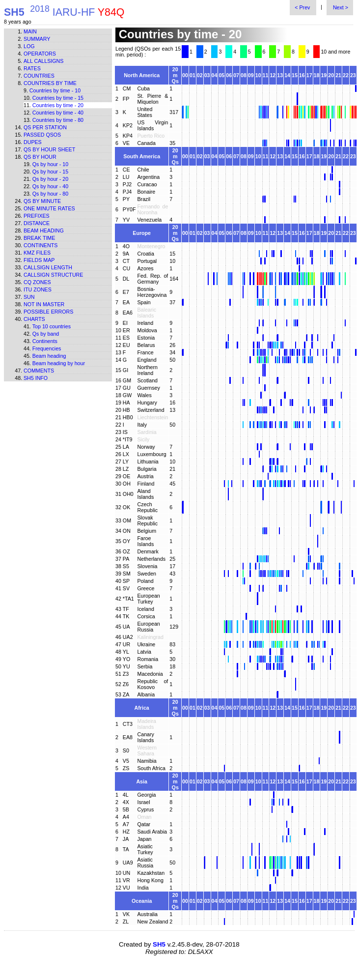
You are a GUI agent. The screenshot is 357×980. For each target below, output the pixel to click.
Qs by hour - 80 (50, 194)
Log (29, 46)
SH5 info (36, 378)
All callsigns (43, 61)
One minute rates (49, 208)
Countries (39, 76)
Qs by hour (40, 157)
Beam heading (44, 231)
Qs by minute (42, 201)
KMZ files (37, 253)
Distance (37, 223)
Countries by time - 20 (58, 105)
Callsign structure (53, 275)
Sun (29, 297)
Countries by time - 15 (58, 98)
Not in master (44, 304)
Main (30, 31)
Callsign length (48, 267)
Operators (40, 54)
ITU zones (38, 289)
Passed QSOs (42, 135)
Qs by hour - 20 (50, 179)
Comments (39, 371)
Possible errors (48, 312)
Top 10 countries (52, 326)
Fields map (39, 260)
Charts (34, 319)
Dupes (33, 142)
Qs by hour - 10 (50, 164)
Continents (41, 245)
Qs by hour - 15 (50, 172)
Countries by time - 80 (58, 120)
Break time (39, 238)
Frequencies (47, 348)
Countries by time (50, 83)
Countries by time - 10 (55, 90)
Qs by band (46, 334)
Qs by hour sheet (49, 149)
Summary (37, 39)
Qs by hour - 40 (50, 186)
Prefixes (37, 216)
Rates (32, 68)
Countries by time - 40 (58, 113)
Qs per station (45, 127)
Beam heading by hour (59, 363)
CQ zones (37, 282)
